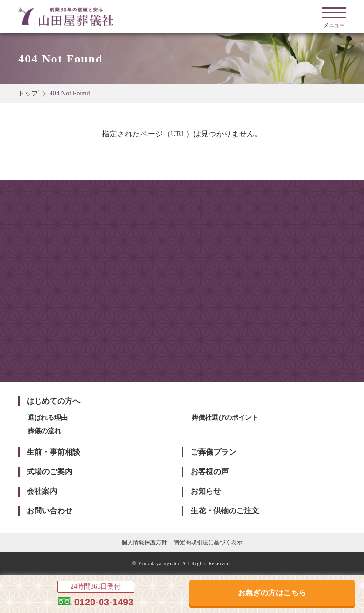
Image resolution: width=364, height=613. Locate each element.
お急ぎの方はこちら (272, 593)
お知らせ (206, 491)
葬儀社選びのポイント (225, 418)
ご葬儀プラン (213, 452)
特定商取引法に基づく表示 (208, 542)
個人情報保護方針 (144, 542)
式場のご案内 (50, 472)
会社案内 (42, 491)
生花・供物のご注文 (225, 511)
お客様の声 (210, 472)
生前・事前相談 (53, 452)
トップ (28, 93)
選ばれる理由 (48, 418)
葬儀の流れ (44, 431)
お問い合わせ (50, 511)
